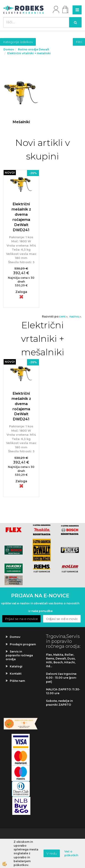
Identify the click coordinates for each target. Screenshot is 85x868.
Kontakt (16, 674)
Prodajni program (23, 644)
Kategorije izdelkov (18, 42)
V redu (52, 853)
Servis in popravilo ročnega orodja (19, 655)
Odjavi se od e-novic (62, 619)
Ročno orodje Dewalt (34, 49)
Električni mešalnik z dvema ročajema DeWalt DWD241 (21, 217)
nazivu (75, 316)
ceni (64, 316)
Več (21, 100)
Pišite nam (17, 681)
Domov (9, 49)
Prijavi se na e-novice (21, 619)
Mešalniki (21, 122)
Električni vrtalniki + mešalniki (29, 53)
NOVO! (10, 173)
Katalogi (16, 666)
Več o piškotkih (71, 853)
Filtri (79, 42)
